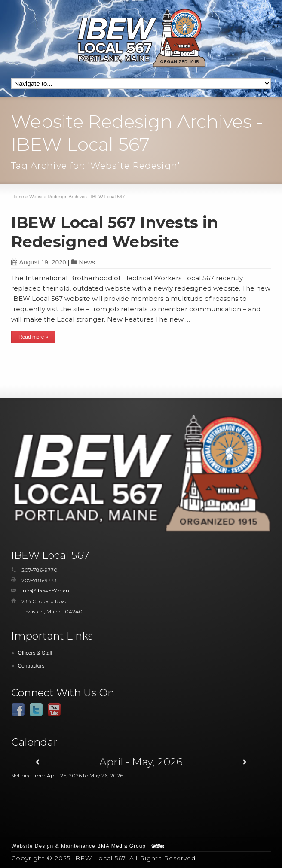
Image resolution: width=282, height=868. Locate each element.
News (87, 262)
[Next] (245, 762)
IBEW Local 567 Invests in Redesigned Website (115, 232)
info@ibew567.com (45, 590)
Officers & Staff (35, 653)
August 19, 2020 (38, 262)
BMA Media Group (121, 846)
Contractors (31, 666)
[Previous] (37, 762)
